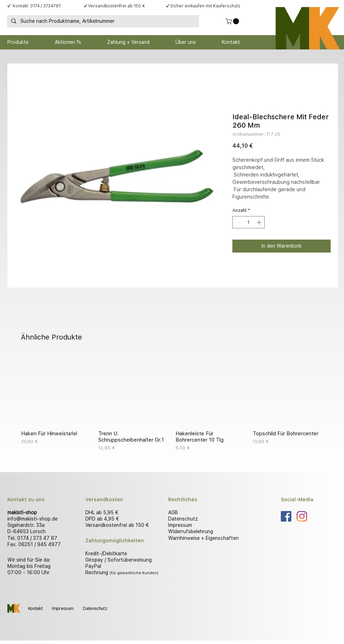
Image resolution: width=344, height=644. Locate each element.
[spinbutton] (249, 222)
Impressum (180, 525)
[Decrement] (238, 222)
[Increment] (260, 222)
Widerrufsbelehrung (191, 531)
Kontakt (35, 608)
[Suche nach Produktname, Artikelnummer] (102, 21)
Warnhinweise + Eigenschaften (203, 538)
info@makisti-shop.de (32, 519)
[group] (172, 403)
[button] (233, 21)
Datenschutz (183, 519)
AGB (173, 512)
